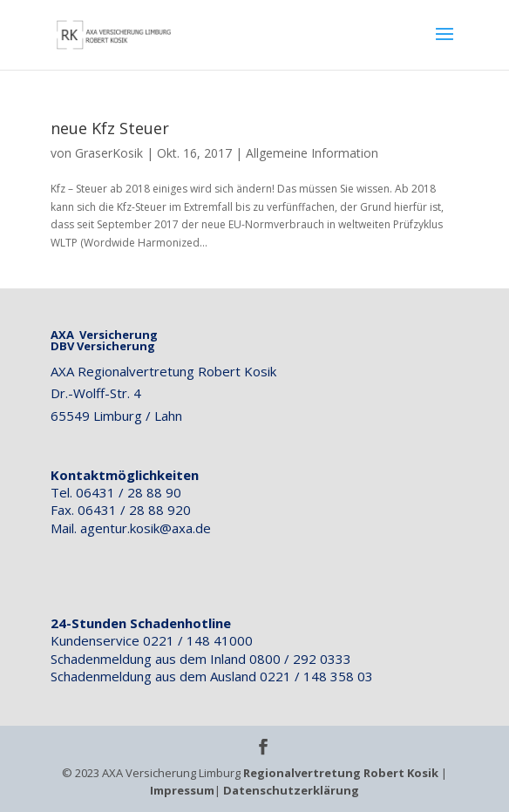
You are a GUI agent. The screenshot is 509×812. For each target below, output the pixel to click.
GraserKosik (109, 153)
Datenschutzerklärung (291, 790)
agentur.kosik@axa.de (146, 528)
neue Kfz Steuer (110, 128)
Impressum (182, 790)
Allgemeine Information (312, 153)
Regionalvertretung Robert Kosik (341, 773)
